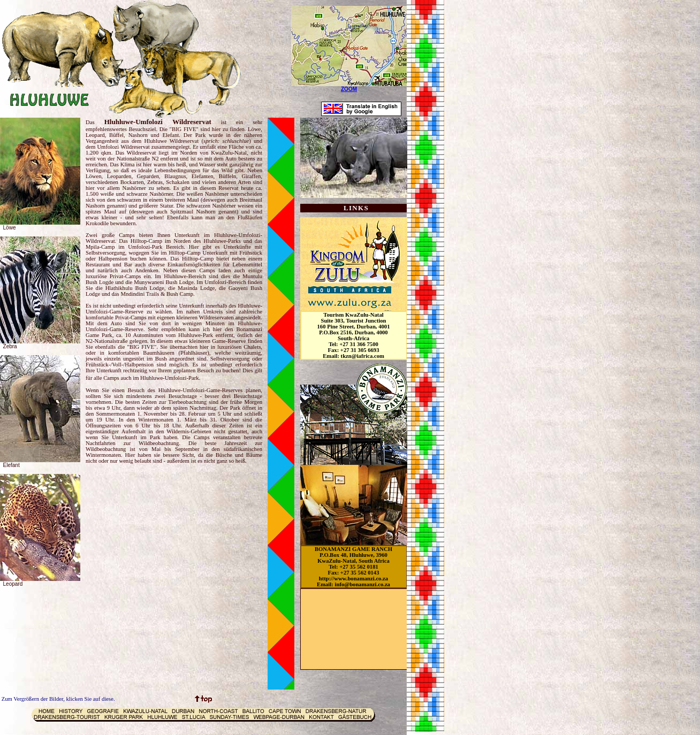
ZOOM (349, 89)
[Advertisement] (349, 629)
